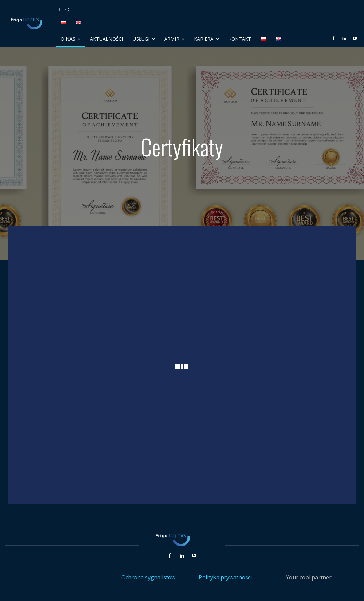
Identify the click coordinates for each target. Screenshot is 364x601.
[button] (67, 10)
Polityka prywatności (225, 577)
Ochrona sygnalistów (148, 577)
